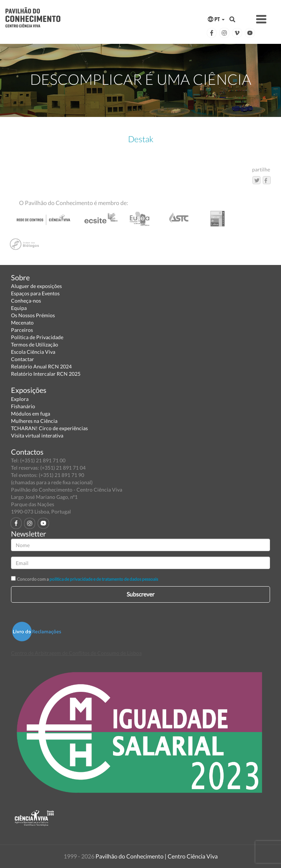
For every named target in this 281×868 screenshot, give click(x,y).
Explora (20, 399)
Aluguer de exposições (36, 286)
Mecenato (22, 323)
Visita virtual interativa (37, 435)
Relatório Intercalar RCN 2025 (46, 374)
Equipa (19, 308)
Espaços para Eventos (35, 293)
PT (216, 19)
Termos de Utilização (35, 344)
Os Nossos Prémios (33, 315)
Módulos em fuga (31, 414)
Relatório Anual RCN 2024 (41, 366)
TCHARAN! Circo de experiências (49, 428)
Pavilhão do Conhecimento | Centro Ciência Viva (157, 856)
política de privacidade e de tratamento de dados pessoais (104, 579)
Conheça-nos (26, 301)
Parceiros (22, 330)
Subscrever (140, 594)
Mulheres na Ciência (34, 421)
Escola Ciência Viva (33, 352)
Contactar (23, 359)
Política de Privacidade (37, 337)
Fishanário (23, 406)
